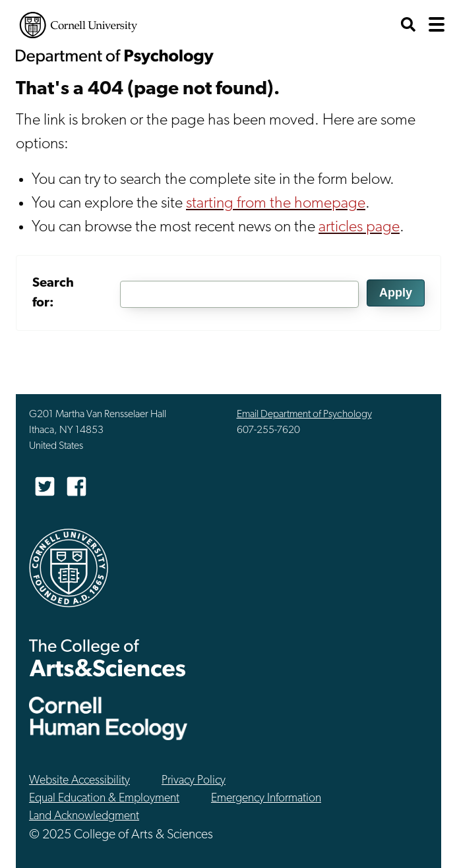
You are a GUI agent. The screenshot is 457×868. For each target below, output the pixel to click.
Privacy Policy (194, 781)
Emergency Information (266, 798)
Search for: (53, 293)
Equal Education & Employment (104, 798)
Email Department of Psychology (304, 415)
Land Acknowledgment (84, 816)
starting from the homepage (276, 204)
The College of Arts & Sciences (107, 657)
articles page (359, 227)
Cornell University (78, 25)
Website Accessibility (79, 781)
